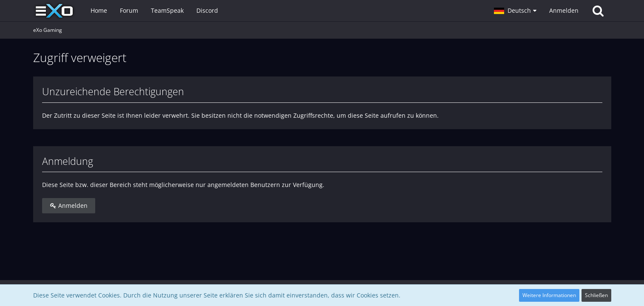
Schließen (596, 295)
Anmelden (564, 10)
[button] (515, 11)
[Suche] (598, 11)
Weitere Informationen (549, 295)
